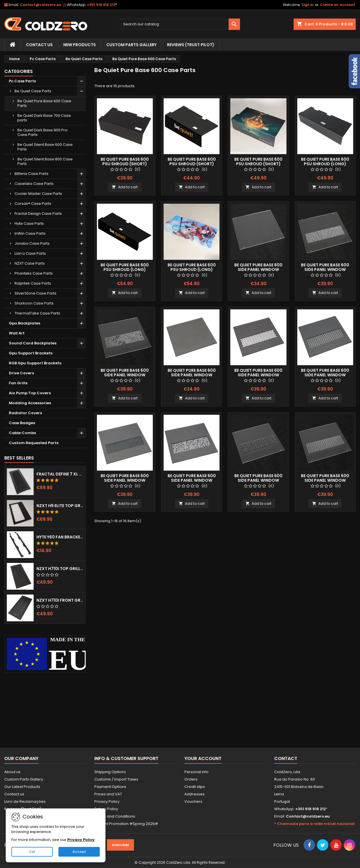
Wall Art (17, 333)
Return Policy (106, 809)
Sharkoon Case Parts (34, 303)
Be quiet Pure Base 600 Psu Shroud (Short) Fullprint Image (258, 164)
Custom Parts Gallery (131, 45)
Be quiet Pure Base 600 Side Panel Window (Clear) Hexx (258, 480)
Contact (286, 758)
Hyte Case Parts (29, 223)
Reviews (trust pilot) (191, 45)
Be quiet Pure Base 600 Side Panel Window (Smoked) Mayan (192, 480)
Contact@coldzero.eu (40, 5)
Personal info (197, 772)
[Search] (180, 24)
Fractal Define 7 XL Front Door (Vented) (60, 474)
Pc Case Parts (22, 81)
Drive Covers (21, 373)
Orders (191, 779)
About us (12, 772)
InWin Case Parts (30, 233)
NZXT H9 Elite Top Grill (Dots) (60, 506)
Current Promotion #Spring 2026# (126, 824)
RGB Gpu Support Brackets (35, 363)
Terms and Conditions (115, 816)
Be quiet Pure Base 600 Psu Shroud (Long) (325, 162)
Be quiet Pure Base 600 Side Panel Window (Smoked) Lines (325, 375)
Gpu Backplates (25, 323)
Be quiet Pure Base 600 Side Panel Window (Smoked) (192, 375)
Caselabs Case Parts (34, 184)
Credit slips (195, 787)
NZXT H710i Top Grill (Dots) (60, 569)
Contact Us (39, 45)
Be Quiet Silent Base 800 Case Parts (45, 161)
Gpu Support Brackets (31, 353)
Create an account (337, 5)
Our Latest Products (22, 787)
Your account (203, 758)
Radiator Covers (25, 413)
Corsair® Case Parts (33, 204)
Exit (32, 852)
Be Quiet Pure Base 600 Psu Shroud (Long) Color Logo (125, 269)
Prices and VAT (108, 794)
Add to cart (125, 187)
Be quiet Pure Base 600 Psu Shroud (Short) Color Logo (192, 164)
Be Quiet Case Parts (33, 91)
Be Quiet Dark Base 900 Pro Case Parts (42, 132)
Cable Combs (22, 433)
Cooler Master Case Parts (38, 194)
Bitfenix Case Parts (31, 174)
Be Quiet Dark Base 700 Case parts (44, 118)
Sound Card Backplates (33, 343)
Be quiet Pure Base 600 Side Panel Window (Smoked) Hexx (258, 375)
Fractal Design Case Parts (38, 214)
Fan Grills (18, 383)
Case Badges (22, 423)
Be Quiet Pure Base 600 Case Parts (44, 103)
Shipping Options (110, 772)
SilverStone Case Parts (35, 293)
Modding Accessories (30, 403)
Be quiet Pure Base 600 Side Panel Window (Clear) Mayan (125, 375)
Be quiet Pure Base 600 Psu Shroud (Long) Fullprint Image (192, 269)
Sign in (308, 5)
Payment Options (110, 787)
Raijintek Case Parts (33, 283)
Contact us (14, 794)
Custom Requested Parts (34, 443)
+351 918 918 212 (102, 5)
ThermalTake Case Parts (37, 313)
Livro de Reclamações (25, 801)
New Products (80, 45)
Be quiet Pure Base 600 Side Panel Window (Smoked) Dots (125, 480)
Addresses (195, 794)
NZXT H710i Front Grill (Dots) (60, 600)
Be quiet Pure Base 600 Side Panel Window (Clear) (258, 269)
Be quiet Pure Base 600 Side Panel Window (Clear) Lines (325, 480)
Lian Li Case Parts (30, 253)
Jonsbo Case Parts (32, 243)
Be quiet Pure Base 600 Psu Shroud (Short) (125, 162)
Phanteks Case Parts (34, 273)
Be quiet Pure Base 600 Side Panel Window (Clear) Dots (325, 269)
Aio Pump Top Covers (30, 393)
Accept (79, 852)
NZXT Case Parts (30, 263)
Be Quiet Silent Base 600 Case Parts (45, 147)
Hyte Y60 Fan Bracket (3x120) (60, 537)
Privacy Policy (107, 801)
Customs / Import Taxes (116, 779)
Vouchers (193, 801)
